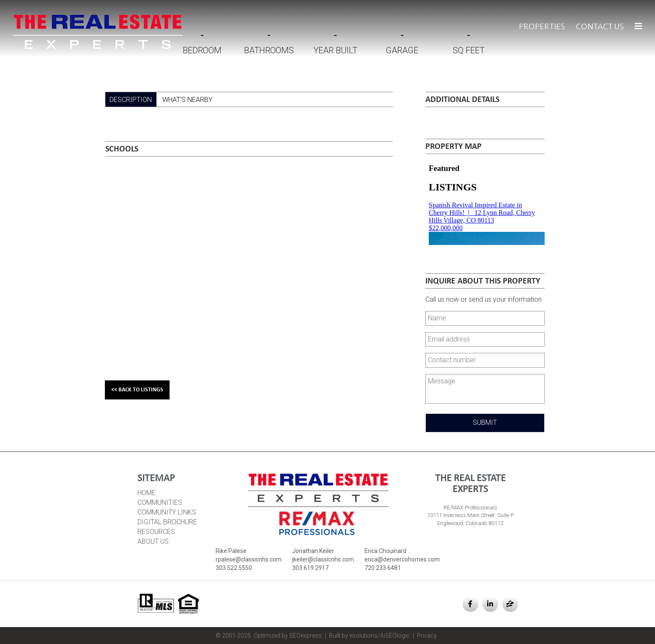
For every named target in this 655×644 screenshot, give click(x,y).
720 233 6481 (383, 568)
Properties (542, 27)
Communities (160, 502)
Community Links (167, 512)
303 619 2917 (310, 568)
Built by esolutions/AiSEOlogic (369, 636)
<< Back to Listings (137, 390)
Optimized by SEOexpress (288, 636)
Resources (156, 532)
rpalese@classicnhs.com (249, 559)
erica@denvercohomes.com (402, 559)
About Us (153, 541)
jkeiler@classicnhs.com (323, 559)
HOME (147, 493)
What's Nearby (187, 100)
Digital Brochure (167, 522)
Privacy (427, 636)
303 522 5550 (234, 568)
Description (131, 100)
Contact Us (600, 27)
